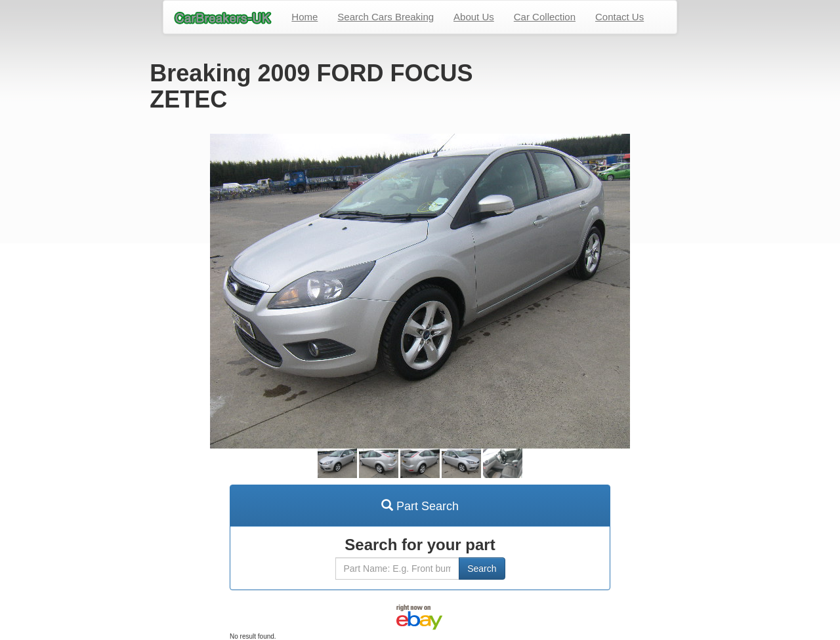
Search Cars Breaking (386, 17)
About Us (474, 17)
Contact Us (619, 17)
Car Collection (545, 17)
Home (304, 17)
